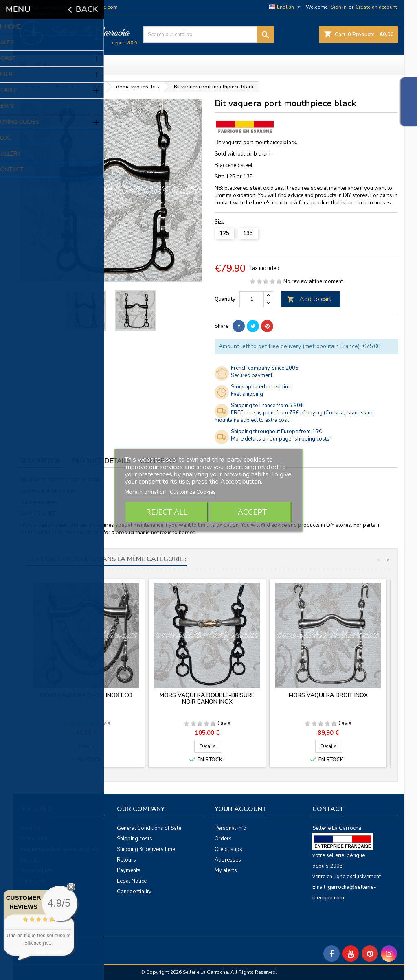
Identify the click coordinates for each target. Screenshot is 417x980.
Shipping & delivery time (146, 849)
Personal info (230, 828)
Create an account (376, 7)
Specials (29, 860)
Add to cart (309, 299)
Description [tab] (41, 461)
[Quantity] (252, 299)
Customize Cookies (193, 492)
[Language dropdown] (286, 7)
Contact (328, 809)
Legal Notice (132, 881)
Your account (240, 809)
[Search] (208, 35)
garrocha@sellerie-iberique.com (80, 7)
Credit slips (228, 849)
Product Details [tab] (101, 461)
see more (49, 952)
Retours (126, 860)
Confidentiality (134, 892)
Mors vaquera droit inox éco (86, 695)
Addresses (228, 860)
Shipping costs (135, 839)
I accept (250, 512)
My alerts (226, 870)
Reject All (167, 512)
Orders (223, 839)
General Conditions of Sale (149, 828)
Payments (129, 870)
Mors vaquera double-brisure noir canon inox (207, 698)
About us (30, 828)
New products (36, 870)
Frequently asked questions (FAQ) (59, 849)
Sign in (339, 7)
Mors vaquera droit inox (328, 695)
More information (146, 492)
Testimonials (34, 839)
